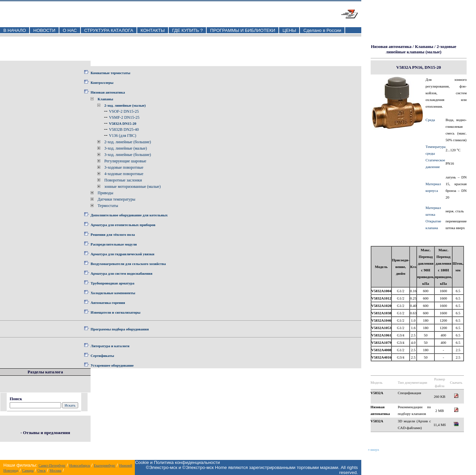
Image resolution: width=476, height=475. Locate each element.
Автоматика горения (108, 303)
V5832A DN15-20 (123, 123)
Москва (56, 470)
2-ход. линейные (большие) (128, 142)
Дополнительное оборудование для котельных (129, 215)
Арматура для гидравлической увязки (122, 254)
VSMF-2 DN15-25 (124, 117)
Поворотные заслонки (123, 180)
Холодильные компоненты (113, 293)
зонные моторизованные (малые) (133, 187)
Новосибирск (80, 465)
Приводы (105, 193)
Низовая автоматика (108, 92)
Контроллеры (102, 83)
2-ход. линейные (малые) (125, 105)
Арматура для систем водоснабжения (121, 273)
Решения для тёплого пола (113, 234)
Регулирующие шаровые (125, 161)
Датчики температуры (116, 199)
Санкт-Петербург (52, 465)
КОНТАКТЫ (153, 30)
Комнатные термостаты (110, 73)
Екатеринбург (105, 465)
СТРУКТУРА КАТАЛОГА (109, 30)
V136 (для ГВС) (123, 136)
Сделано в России (322, 30)
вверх (374, 450)
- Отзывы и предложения (45, 433)
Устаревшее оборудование (112, 365)
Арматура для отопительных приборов (123, 225)
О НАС (70, 30)
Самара (28, 470)
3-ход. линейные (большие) (128, 155)
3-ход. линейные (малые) (126, 148)
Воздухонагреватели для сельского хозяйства (128, 264)
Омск (41, 470)
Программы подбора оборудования (120, 329)
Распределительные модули (114, 244)
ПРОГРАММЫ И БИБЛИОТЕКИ (243, 30)
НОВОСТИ (44, 30)
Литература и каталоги (110, 346)
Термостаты (108, 206)
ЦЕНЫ (289, 30)
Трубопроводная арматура (112, 283)
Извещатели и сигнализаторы (116, 312)
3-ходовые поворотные (124, 167)
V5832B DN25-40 (124, 129)
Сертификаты (102, 356)
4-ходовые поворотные (124, 174)
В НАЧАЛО (15, 30)
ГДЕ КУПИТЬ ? (188, 30)
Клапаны (105, 99)
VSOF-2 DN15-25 (124, 111)
